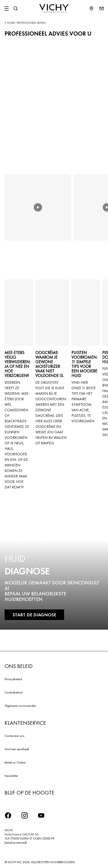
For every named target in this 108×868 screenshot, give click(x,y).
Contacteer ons (14, 736)
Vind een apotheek (17, 749)
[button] (38, 211)
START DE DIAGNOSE (34, 615)
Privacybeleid (13, 679)
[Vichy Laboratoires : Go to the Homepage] (54, 8)
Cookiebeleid (13, 692)
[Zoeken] (15, 8)
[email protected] (16, 843)
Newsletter (11, 776)
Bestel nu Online (15, 762)
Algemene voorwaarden (20, 706)
